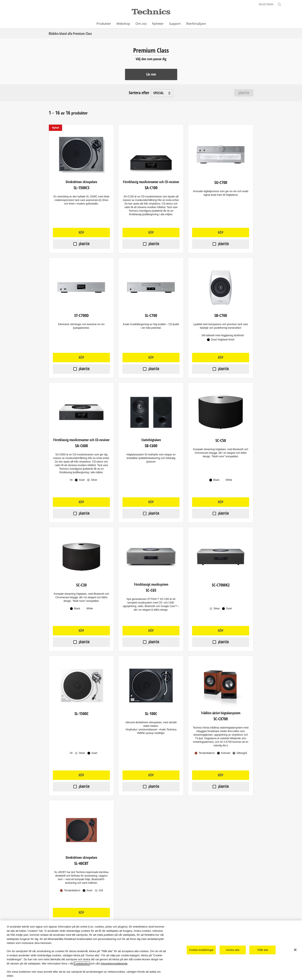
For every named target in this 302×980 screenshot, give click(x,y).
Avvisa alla (233, 950)
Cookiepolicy (82, 964)
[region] (151, 950)
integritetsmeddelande (114, 964)
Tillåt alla (263, 950)
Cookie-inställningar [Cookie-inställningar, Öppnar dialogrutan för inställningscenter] (201, 950)
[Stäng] (295, 950)
